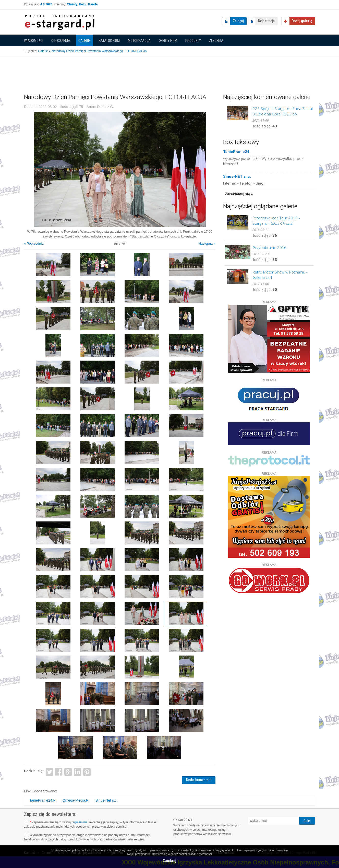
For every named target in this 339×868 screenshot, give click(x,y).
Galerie (84, 41)
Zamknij (170, 861)
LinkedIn (78, 772)
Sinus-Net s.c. (107, 800)
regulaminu (79, 822)
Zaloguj (238, 21)
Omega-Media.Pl (76, 800)
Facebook (59, 772)
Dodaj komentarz (199, 780)
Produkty (193, 41)
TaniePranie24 (236, 152)
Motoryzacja (139, 41)
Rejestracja (266, 21)
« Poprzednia (34, 243)
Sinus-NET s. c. (237, 176)
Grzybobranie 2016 (269, 247)
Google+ (68, 772)
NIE (189, 820)
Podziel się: (34, 771)
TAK (178, 820)
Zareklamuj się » (239, 194)
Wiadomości (34, 41)
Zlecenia (216, 41)
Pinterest (87, 772)
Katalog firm (109, 41)
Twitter (49, 772)
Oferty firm (168, 41)
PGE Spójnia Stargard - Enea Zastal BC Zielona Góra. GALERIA (283, 111)
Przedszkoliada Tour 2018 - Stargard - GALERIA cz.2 (276, 221)
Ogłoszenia (61, 41)
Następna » (207, 243)
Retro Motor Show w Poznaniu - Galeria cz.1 (280, 275)
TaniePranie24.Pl (43, 800)
